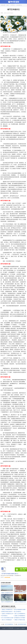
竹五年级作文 (4, 616)
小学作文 (13, 5)
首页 (8, 5)
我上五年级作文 (18, 612)
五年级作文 (19, 5)
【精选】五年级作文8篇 (19, 620)
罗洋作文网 (11, 628)
